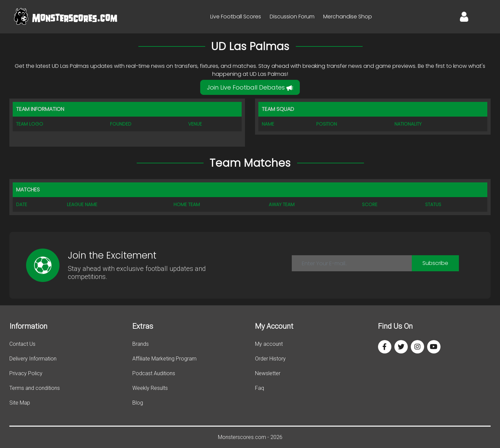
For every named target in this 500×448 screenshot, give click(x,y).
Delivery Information (33, 359)
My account (269, 344)
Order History (270, 359)
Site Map (20, 403)
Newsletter (268, 373)
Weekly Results (150, 388)
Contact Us (22, 344)
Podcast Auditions (154, 373)
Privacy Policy (26, 373)
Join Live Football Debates (250, 87)
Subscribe (435, 263)
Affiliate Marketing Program (164, 359)
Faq (260, 388)
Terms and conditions (35, 388)
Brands (141, 344)
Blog (138, 403)
